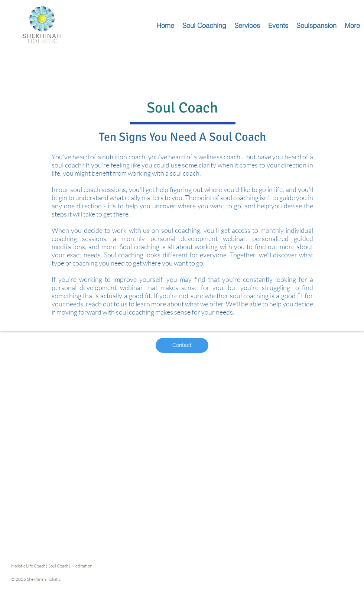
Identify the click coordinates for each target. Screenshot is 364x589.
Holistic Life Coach (28, 566)
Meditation (82, 566)
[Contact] (182, 345)
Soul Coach (58, 566)
